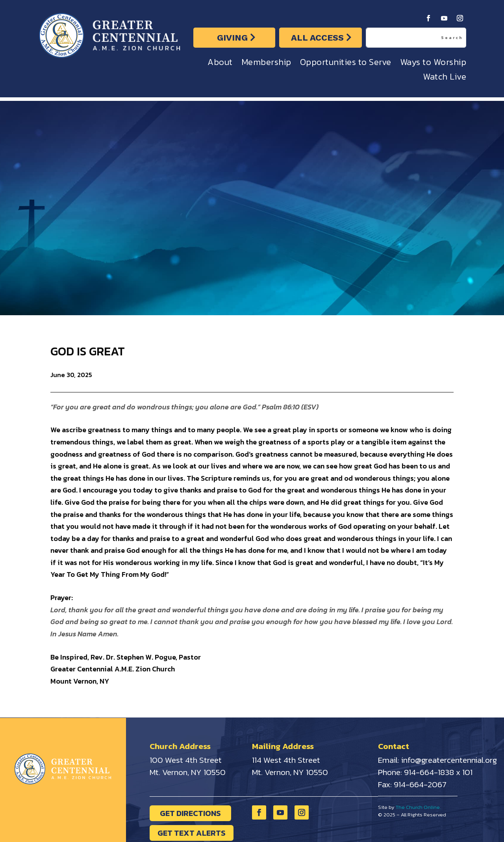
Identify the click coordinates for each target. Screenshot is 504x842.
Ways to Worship (433, 64)
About (220, 64)
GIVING (232, 38)
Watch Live (445, 79)
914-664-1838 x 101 (438, 772)
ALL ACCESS (317, 38)
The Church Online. (418, 807)
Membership (266, 64)
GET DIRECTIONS (190, 813)
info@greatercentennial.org (449, 760)
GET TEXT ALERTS (192, 833)
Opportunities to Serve (346, 64)
